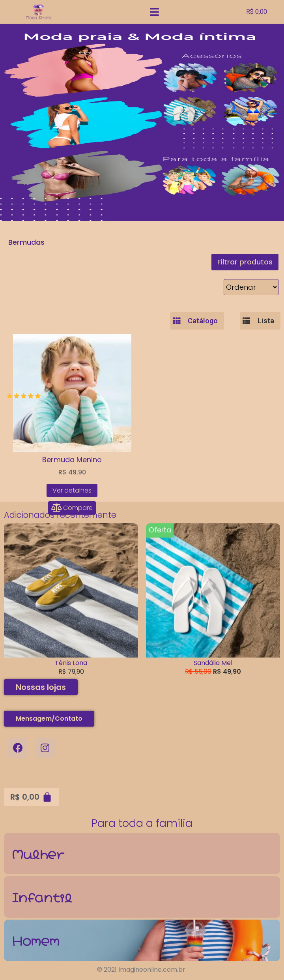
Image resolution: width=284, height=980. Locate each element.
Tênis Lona (71, 663)
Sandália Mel (213, 663)
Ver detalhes (72, 490)
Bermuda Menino (72, 460)
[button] (245, 262)
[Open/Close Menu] (163, 12)
